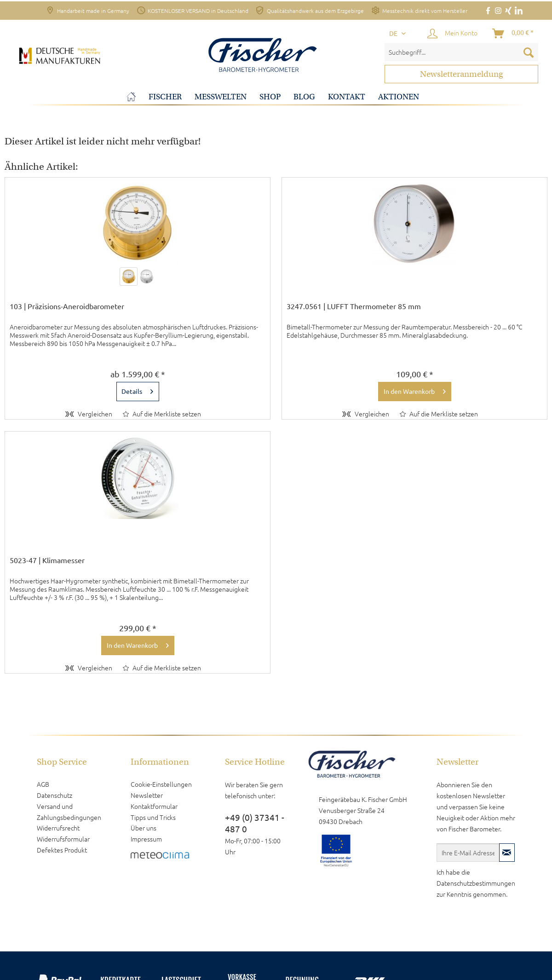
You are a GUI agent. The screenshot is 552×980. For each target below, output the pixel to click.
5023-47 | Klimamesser (47, 560)
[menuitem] (461, 52)
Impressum (146, 839)
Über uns (144, 828)
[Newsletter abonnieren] (507, 853)
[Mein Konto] (453, 34)
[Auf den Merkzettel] (162, 414)
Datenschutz (55, 795)
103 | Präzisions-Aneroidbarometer (67, 306)
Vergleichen (89, 414)
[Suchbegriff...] (461, 52)
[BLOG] (304, 97)
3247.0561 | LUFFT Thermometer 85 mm (354, 306)
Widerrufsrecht (58, 828)
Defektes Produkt (62, 850)
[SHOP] (270, 97)
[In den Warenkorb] (415, 392)
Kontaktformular (154, 806)
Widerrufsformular (63, 839)
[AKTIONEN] (399, 97)
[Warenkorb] (513, 34)
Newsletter (147, 795)
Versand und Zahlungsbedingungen (69, 812)
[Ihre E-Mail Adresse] (468, 853)
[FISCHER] (165, 97)
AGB (43, 784)
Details (137, 390)
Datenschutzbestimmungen (476, 883)
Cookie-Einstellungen (161, 784)
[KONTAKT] (347, 97)
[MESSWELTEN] (221, 97)
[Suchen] (529, 52)
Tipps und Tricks (153, 817)
